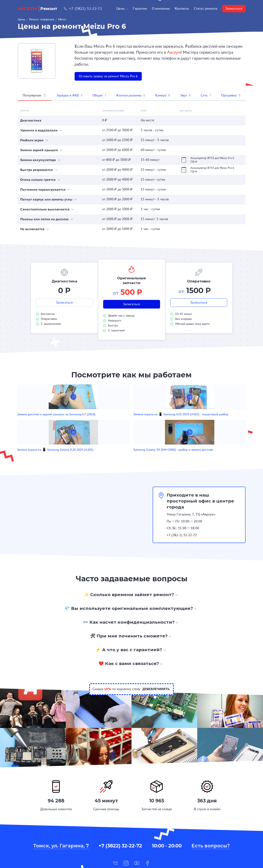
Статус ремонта (206, 9)
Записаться (234, 9)
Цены (122, 9)
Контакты (182, 9)
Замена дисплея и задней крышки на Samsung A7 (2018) (58, 421)
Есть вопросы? (211, 822)
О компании (161, 9)
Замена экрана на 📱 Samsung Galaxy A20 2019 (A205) (152, 421)
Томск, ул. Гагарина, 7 (61, 822)
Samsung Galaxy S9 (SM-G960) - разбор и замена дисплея (198, 421)
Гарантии (140, 9)
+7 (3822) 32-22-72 (83, 9)
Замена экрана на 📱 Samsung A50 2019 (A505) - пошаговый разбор (106, 421)
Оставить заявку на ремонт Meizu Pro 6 (108, 76)
